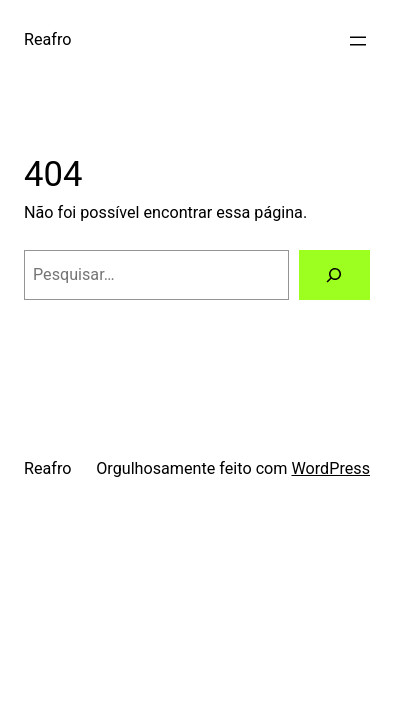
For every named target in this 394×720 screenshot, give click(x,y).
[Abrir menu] (358, 41)
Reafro (47, 39)
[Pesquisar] (334, 275)
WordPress (330, 468)
